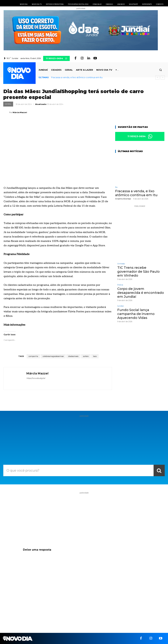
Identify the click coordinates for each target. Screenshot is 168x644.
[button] (161, 70)
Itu (116, 187)
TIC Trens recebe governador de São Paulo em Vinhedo (138, 272)
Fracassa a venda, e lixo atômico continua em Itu (77, 77)
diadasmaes (73, 356)
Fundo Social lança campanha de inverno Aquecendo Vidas (136, 314)
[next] (163, 77)
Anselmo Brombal (123, 199)
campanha (33, 356)
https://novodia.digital (36, 378)
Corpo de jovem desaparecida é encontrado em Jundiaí (141, 293)
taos (95, 356)
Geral (8, 104)
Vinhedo (121, 264)
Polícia (120, 285)
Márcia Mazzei (20, 112)
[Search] (159, 470)
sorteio (86, 356)
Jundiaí (121, 306)
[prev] (157, 77)
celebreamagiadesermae (53, 356)
